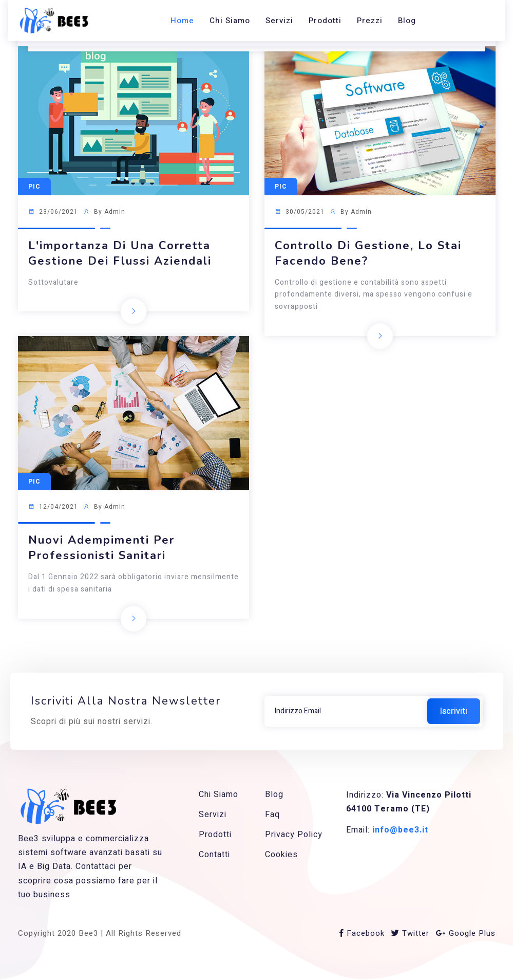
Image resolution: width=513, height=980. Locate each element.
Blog (407, 21)
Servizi (279, 21)
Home (182, 21)
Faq (272, 815)
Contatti (214, 855)
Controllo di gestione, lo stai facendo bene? (368, 253)
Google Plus (466, 933)
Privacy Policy (294, 835)
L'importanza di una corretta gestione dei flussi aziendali (120, 253)
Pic (34, 187)
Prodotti (325, 21)
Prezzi (370, 21)
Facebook (362, 933)
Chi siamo (230, 21)
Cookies (281, 855)
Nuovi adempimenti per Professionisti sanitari (101, 548)
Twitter (410, 933)
